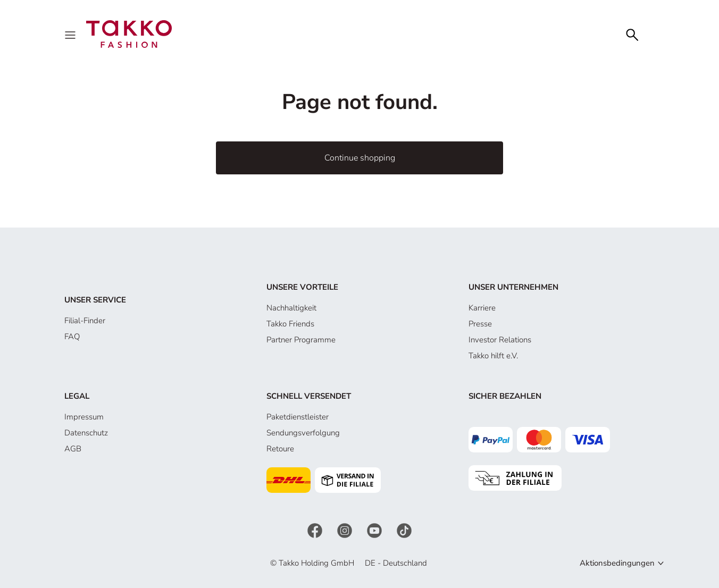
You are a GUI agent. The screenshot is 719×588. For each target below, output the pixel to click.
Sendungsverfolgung (303, 433)
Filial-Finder (85, 321)
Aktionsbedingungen (617, 563)
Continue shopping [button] (360, 158)
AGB (73, 449)
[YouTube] (375, 530)
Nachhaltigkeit (291, 308)
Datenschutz (86, 433)
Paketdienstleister (298, 417)
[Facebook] (316, 530)
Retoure (280, 449)
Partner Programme (301, 340)
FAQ (72, 337)
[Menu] (71, 34)
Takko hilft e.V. (493, 356)
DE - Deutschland (396, 563)
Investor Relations (500, 340)
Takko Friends (290, 324)
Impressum (84, 417)
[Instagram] (346, 530)
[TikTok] (404, 530)
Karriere (482, 308)
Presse (480, 324)
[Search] (632, 34)
